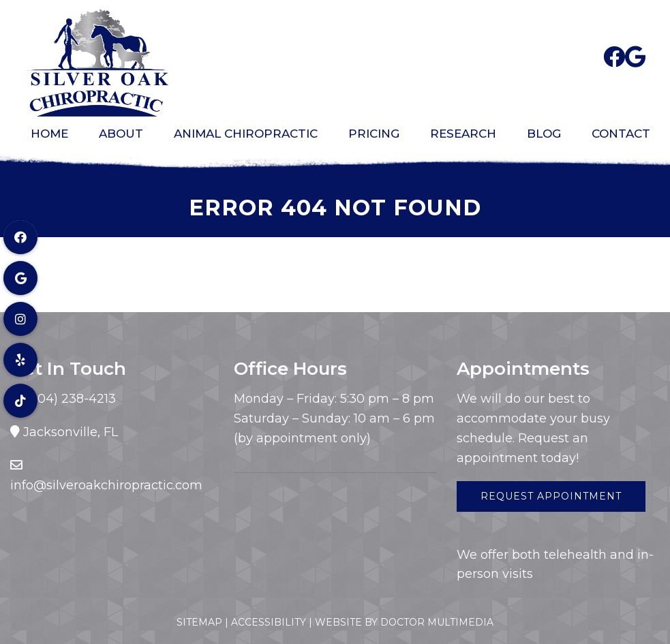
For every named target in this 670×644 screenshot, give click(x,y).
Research (463, 134)
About (121, 134)
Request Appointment (551, 496)
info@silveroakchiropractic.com (106, 485)
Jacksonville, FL (71, 432)
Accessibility (269, 622)
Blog (544, 134)
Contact (621, 134)
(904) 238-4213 (69, 399)
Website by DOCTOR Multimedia (404, 622)
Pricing (374, 134)
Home (49, 134)
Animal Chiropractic (246, 134)
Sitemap (199, 622)
